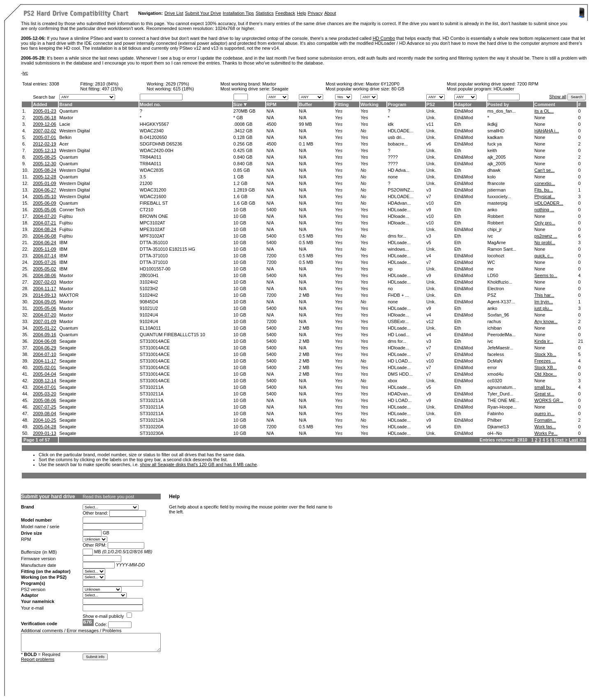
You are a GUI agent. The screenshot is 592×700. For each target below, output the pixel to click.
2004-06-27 (44, 190)
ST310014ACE (155, 341)
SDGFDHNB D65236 (161, 144)
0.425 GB (243, 150)
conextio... (545, 183)
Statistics (265, 13)
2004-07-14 (44, 256)
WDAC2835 (152, 170)
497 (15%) (112, 89)
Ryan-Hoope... (502, 407)
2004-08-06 (44, 275)
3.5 (143, 177)
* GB (238, 118)
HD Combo (384, 38)
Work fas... (545, 427)
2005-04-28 (44, 427)
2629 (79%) (177, 84)
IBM (63, 243)
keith (492, 150)
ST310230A (152, 433)
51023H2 (149, 289)
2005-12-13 (44, 150)
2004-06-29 (44, 348)
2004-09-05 (44, 302)
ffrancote (496, 183)
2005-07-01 (44, 137)
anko (493, 210)
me (491, 269)
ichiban (495, 328)
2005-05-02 (44, 269)
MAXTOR (69, 295)
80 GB (398, 89)
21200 (146, 183)
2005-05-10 (44, 196)
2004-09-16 (44, 335)
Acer (64, 144)
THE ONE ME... (504, 400)
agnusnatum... (502, 387)
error (492, 367)
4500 (271, 124)
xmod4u (496, 374)
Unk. (431, 111)
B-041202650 (153, 137)
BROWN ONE (154, 216)
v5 (429, 243)
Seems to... (546, 275)
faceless (496, 354)
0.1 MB (306, 144)
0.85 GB (242, 170)
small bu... (545, 387)
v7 (429, 196)
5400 (271, 210)
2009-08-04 (44, 414)
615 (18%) (184, 89)
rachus (494, 321)
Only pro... (545, 223)
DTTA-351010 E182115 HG (168, 249)
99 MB (305, 124)
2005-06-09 (44, 203)
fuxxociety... (499, 196)
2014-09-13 (44, 295)
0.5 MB (306, 236)
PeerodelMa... (502, 335)
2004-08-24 (44, 229)
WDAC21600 (153, 196)
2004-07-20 (44, 216)
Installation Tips (238, 13)
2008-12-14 (44, 381)
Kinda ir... (544, 341)
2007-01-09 (44, 321)
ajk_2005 (497, 157)
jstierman (497, 190)
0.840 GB (243, 157)
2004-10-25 (44, 420)
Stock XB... (546, 367)
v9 (429, 210)
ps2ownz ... (546, 236)
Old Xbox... (546, 374)
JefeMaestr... (501, 348)
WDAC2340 (152, 131)
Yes (339, 111)
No (363, 131)
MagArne (497, 243)
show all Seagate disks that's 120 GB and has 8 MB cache (198, 464)
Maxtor (269, 84)
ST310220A (152, 427)
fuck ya (495, 144)
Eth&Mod (464, 111)
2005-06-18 (44, 118)
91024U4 (149, 315)
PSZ (492, 295)
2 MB (304, 295)
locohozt (496, 256)
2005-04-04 (44, 374)
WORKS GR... (549, 400)
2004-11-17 (44, 289)
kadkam (496, 137)
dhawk (494, 170)
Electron (496, 289)
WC (491, 262)
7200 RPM (527, 84)
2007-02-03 (44, 282)
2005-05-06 (44, 210)
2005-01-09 (44, 183)
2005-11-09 (44, 249)
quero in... (545, 414)
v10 (430, 203)
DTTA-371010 (154, 256)
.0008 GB (243, 124)
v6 (429, 144)
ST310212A (152, 420)
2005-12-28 (44, 177)
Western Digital (74, 131)
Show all (558, 97)
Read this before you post (108, 497)
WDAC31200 (153, 190)
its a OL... (544, 111)
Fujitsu (66, 216)
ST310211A (152, 387)
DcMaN (495, 361)
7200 (271, 256)
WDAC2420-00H (157, 150)
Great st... (544, 394)
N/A (270, 111)
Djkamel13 (498, 427)
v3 (429, 190)
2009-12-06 (44, 124)
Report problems (38, 659)
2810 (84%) (107, 84)
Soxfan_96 (498, 315)
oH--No (495, 433)
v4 (429, 256)
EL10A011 (150, 328)
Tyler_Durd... (501, 394)
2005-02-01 (44, 367)
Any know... (546, 321)
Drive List (174, 13)
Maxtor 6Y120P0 (383, 84)
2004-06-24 (44, 243)
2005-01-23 (44, 111)
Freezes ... (545, 361)
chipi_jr (495, 229)
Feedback (285, 13)
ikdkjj (493, 124)
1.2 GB (240, 183)
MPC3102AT (153, 223)
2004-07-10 (44, 354)
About (330, 13)
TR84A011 (151, 157)
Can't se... (545, 170)
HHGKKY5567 (154, 124)
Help (302, 13)
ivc (25, 73)
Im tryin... (544, 302)
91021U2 (149, 308)
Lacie (65, 124)
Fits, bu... (544, 190)
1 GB (239, 177)
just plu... (543, 308)
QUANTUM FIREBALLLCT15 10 (172, 335)
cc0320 (495, 381)
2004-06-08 (44, 236)
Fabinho (496, 414)
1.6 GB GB (244, 203)
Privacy (315, 13)
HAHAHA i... (547, 131)
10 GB (240, 210)
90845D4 (149, 302)
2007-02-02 (44, 131)
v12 (430, 321)
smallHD (496, 131)
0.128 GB (243, 137)
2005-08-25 (44, 157)
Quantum (68, 111)
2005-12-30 (44, 164)
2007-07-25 (44, 407)
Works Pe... (546, 433)
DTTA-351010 (154, 243)
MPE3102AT (153, 229)
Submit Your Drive (203, 13)
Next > (561, 440)
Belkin (65, 137)
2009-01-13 (44, 433)
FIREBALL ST (154, 203)
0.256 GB (243, 144)
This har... (544, 295)
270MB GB (245, 111)
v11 (430, 124)
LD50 (493, 275)
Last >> (577, 440)
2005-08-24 (44, 170)
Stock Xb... (545, 354)
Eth (458, 124)
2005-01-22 (44, 328)
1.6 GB (240, 196)
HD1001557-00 (155, 269)
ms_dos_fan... (502, 111)
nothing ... (544, 210)
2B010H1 (149, 275)
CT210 (147, 210)
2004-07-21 (44, 223)
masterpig (497, 203)
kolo (492, 177)
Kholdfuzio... (500, 282)
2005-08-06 (44, 400)
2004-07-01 (44, 387)
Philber (495, 420)
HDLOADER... (549, 203)
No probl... (545, 243)
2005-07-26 (44, 262)
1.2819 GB (244, 190)
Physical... (545, 196)
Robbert (496, 216)
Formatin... (545, 420)
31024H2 (149, 282)
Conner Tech (72, 210)
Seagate (68, 341)
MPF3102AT (152, 236)
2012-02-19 (44, 144)
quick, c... (544, 256)
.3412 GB (243, 131)
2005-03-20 (44, 394)
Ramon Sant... (502, 249)
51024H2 (149, 295)
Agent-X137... (501, 302)
